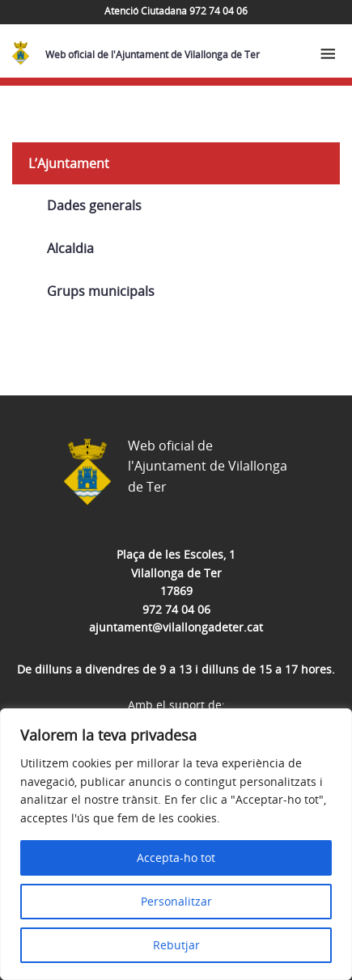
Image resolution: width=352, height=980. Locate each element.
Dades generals (94, 205)
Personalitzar (176, 901)
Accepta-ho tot (176, 857)
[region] (176, 844)
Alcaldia (70, 248)
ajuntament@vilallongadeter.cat (176, 627)
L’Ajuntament (69, 163)
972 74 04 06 (176, 609)
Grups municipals (101, 291)
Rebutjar (176, 945)
